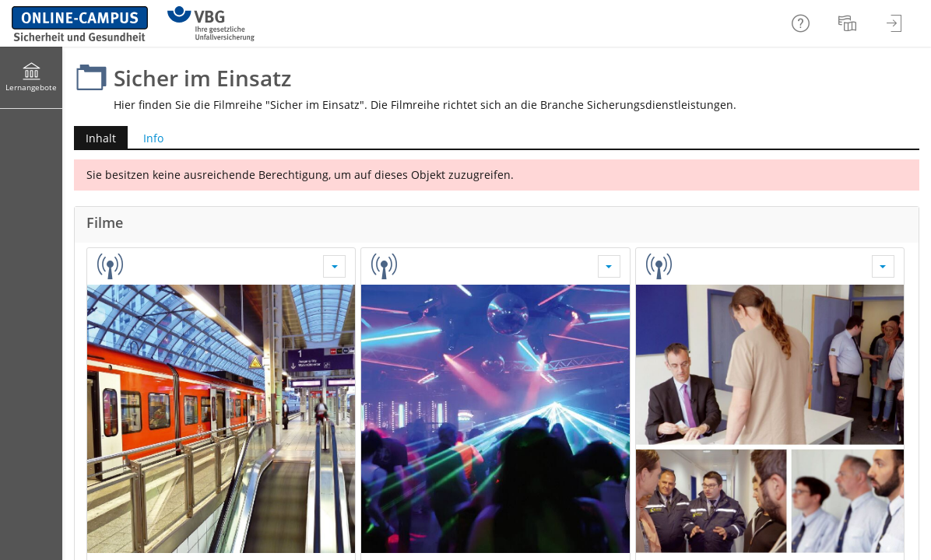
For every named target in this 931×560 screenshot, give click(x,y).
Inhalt (101, 138)
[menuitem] (849, 23)
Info (153, 138)
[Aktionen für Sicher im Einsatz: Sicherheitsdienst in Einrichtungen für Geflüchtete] (883, 266)
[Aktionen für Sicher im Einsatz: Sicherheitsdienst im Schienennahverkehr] (334, 266)
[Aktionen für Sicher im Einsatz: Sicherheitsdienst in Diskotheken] (609, 266)
